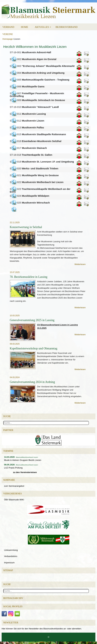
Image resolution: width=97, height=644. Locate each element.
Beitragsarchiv (13, 598)
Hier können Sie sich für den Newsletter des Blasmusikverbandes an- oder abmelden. (42, 629)
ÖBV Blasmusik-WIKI (14, 500)
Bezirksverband (66, 27)
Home (25, 27)
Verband (8, 27)
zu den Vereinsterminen (25, 472)
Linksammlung (11, 550)
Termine (8, 451)
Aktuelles (44, 26)
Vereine (8, 34)
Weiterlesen (80, 264)
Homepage (8, 39)
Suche (7, 584)
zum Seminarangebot (14, 486)
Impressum (9, 563)
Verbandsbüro (11, 556)
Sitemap (8, 570)
